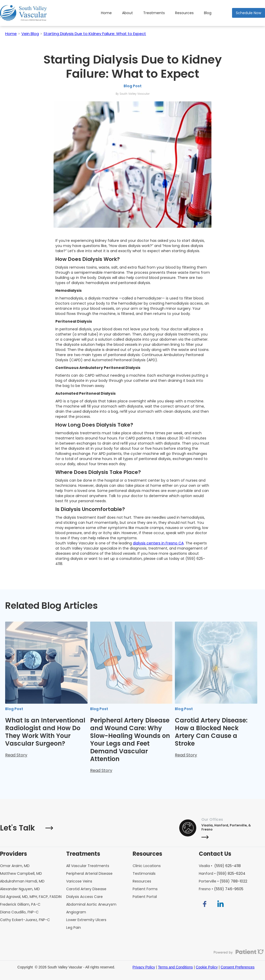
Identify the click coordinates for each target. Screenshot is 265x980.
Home (106, 13)
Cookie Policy (207, 967)
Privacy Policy (144, 967)
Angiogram (76, 912)
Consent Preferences (238, 967)
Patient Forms (145, 889)
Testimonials (144, 873)
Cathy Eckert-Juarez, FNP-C (25, 920)
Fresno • (221, 889)
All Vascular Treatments (88, 866)
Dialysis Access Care (84, 897)
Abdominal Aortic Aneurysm (91, 904)
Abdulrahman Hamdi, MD (22, 881)
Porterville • (223, 881)
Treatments (154, 13)
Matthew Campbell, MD (21, 873)
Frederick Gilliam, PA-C (20, 904)
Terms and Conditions (175, 967)
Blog (208, 13)
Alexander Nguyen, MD (20, 889)
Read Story (16, 755)
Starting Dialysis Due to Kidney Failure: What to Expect (95, 34)
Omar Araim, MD (15, 866)
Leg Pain (74, 928)
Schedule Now (249, 13)
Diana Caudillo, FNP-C (19, 912)
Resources (184, 13)
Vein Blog (30, 34)
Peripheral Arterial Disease (89, 873)
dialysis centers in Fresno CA (158, 543)
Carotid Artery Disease (86, 889)
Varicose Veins (79, 881)
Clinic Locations (147, 866)
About (127, 13)
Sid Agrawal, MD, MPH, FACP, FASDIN (31, 897)
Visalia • (220, 866)
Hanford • (222, 873)
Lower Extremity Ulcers (86, 920)
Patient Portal (145, 897)
